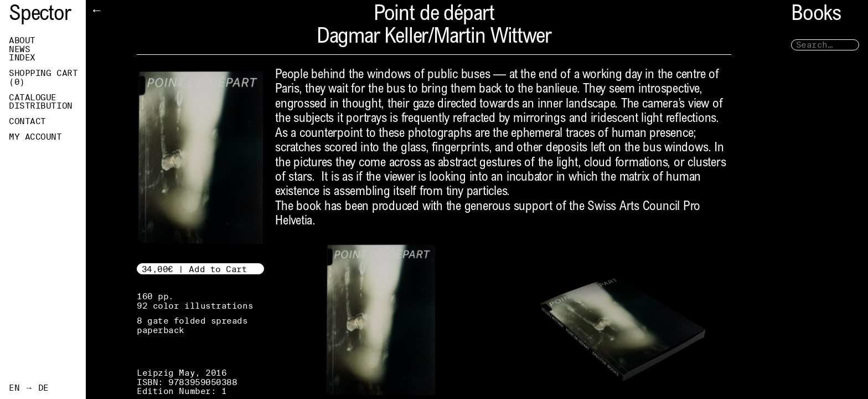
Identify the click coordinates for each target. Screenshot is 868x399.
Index (22, 58)
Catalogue (33, 98)
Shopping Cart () (43, 78)
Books (816, 15)
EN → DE (29, 388)
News (19, 49)
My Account (35, 137)
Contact (27, 121)
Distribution (41, 106)
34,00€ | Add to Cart (195, 269)
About (22, 40)
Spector (40, 15)
